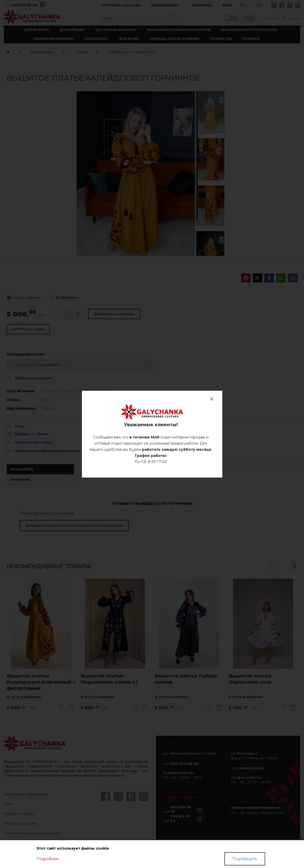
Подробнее (47, 859)
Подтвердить (245, 859)
